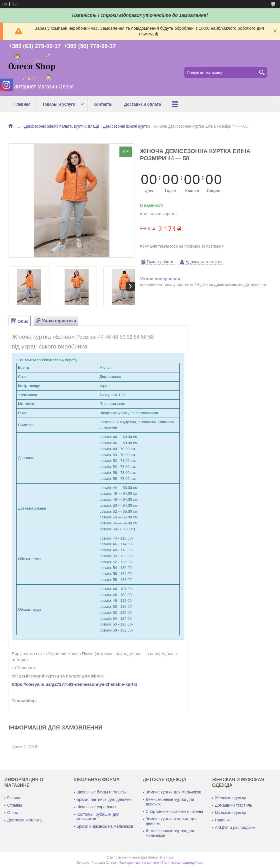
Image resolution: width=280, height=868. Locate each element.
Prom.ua (167, 857)
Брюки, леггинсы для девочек (104, 799)
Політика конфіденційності (183, 863)
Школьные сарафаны (96, 807)
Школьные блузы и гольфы (102, 792)
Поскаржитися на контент (139, 863)
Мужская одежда (231, 813)
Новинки (223, 820)
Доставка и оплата (142, 104)
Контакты (103, 104)
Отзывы (14, 805)
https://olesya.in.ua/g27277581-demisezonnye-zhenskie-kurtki (74, 684)
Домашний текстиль (233, 805)
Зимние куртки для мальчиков (173, 792)
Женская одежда (231, 798)
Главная (22, 104)
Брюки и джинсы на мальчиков (105, 826)
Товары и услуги (59, 104)
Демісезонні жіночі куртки (126, 126)
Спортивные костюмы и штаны (174, 811)
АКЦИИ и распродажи (235, 827)
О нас (12, 813)
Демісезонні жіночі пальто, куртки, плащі (62, 126)
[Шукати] (262, 73)
